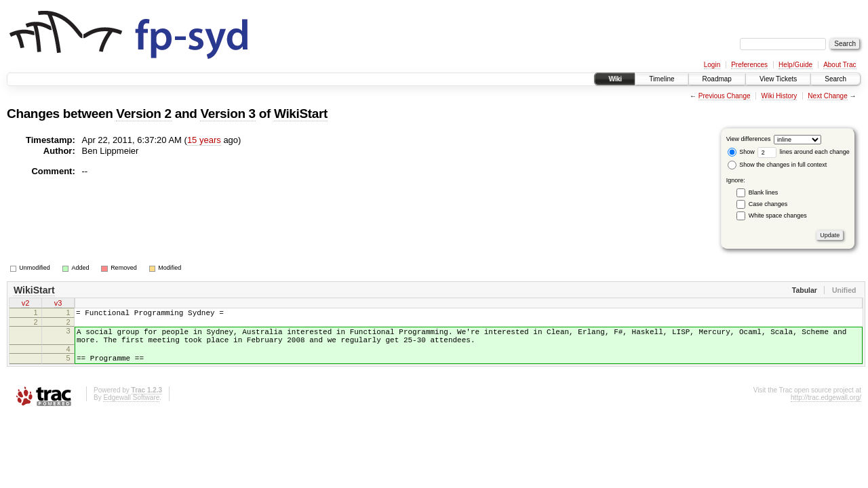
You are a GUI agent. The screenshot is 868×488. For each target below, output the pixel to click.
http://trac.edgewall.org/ (826, 408)
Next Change (827, 96)
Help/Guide (795, 65)
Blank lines (764, 192)
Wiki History (780, 96)
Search (835, 79)
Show (741, 152)
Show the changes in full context (777, 165)
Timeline (662, 79)
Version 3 (228, 114)
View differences (749, 139)
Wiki (615, 79)
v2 (26, 304)
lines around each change (804, 152)
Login (712, 65)
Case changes (768, 204)
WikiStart (301, 114)
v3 (58, 304)
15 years (204, 140)
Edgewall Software (131, 408)
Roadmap (717, 79)
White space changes (778, 216)
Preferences (749, 65)
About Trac (840, 65)
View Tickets (778, 79)
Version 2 (143, 114)
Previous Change (725, 96)
